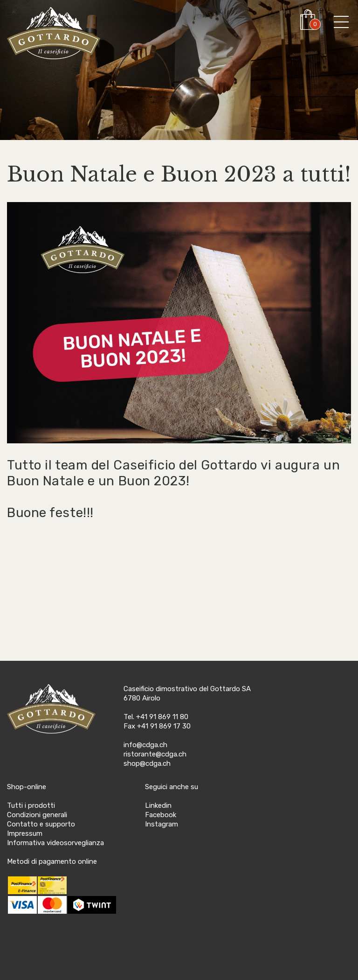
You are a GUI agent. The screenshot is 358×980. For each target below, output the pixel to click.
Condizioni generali (37, 815)
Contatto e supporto (41, 824)
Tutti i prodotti (31, 805)
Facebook (161, 815)
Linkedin (158, 805)
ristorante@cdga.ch (155, 754)
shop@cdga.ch (147, 763)
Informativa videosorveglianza (55, 843)
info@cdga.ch (145, 745)
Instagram (162, 824)
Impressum (25, 833)
